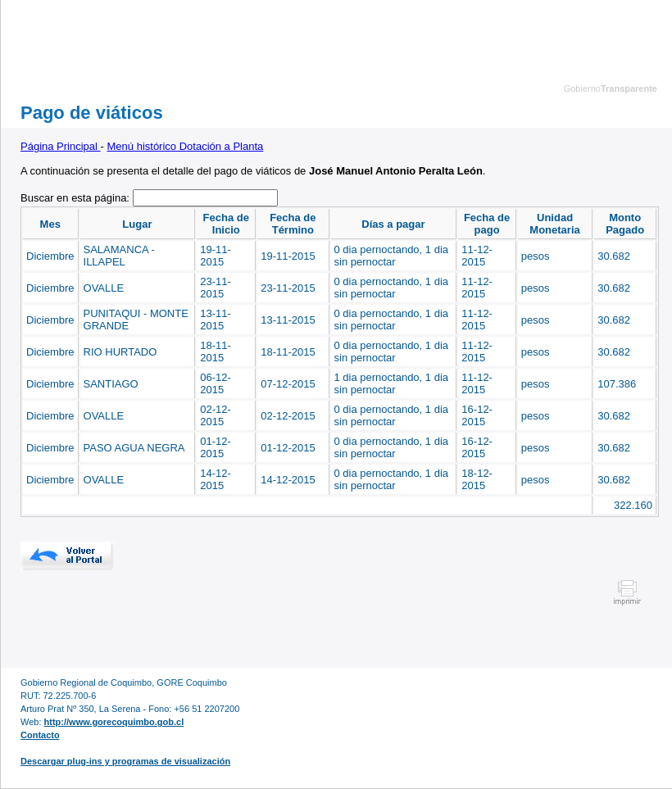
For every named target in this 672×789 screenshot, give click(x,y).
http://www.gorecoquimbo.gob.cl (114, 722)
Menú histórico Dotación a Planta (186, 146)
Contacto (40, 735)
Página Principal (61, 146)
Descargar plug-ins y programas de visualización (125, 761)
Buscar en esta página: (77, 198)
